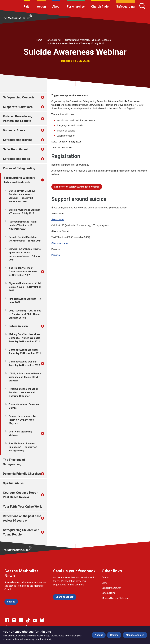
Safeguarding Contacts (19, 97)
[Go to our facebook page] (7, 620)
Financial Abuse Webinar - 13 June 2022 (25, 301)
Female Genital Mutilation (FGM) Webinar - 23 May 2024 (25, 239)
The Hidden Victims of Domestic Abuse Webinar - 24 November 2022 (24, 272)
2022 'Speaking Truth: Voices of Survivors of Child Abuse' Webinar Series (25, 314)
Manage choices (135, 635)
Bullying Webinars (19, 326)
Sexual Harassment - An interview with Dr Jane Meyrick (22, 420)
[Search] (142, 6)
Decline (114, 635)
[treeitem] (46, 97)
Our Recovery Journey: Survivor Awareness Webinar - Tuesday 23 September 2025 (22, 196)
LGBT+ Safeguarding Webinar (20, 433)
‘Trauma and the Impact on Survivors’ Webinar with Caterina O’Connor (24, 392)
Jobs (104, 583)
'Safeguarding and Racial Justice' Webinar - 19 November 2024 (23, 225)
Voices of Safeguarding (19, 168)
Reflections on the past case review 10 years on (22, 518)
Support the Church (111, 588)
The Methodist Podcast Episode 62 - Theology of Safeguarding (23, 447)
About (56, 7)
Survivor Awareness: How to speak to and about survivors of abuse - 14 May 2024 (25, 254)
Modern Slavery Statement (115, 598)
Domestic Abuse (14, 130)
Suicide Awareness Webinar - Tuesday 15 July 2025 (76, 44)
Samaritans (58, 219)
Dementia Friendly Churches (22, 474)
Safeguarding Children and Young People (21, 532)
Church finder (100, 7)
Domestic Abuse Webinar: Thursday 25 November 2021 (25, 352)
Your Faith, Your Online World (23, 507)
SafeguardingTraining (18, 140)
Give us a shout (60, 243)
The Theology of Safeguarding (14, 462)
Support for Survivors (18, 107)
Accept (99, 635)
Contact (106, 578)
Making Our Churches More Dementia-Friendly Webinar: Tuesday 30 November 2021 (24, 338)
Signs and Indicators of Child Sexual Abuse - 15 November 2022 (25, 287)
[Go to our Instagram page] (14, 620)
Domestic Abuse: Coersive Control (24, 406)
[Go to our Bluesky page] (42, 620)
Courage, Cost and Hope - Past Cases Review (21, 495)
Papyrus (56, 255)
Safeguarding (125, 7)
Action (41, 7)
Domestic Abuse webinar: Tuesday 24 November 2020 (24, 363)
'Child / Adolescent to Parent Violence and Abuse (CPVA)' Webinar (25, 377)
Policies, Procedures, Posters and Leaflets (17, 119)
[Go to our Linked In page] (21, 620)
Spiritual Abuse (13, 483)
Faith (27, 7)
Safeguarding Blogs (16, 159)
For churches (76, 7)
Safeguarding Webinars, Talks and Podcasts (88, 40)
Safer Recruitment (15, 149)
